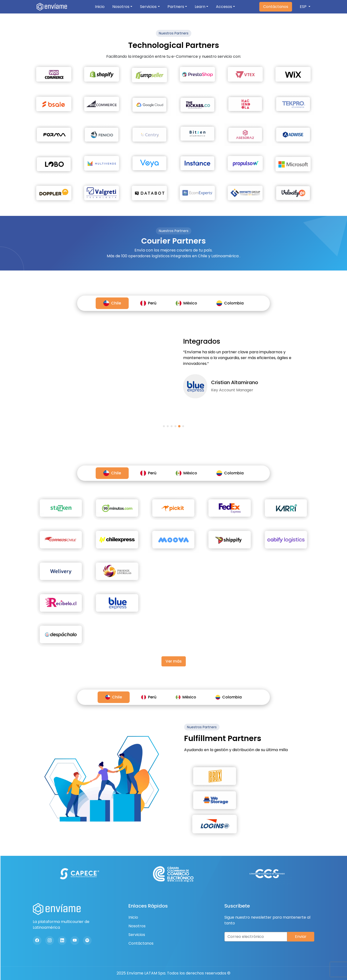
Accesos (224, 7)
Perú (148, 303)
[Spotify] (87, 941)
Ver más (174, 661)
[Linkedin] (62, 941)
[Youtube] (75, 941)
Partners (176, 7)
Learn (200, 7)
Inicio (100, 7)
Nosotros (121, 7)
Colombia (230, 303)
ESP (304, 7)
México (186, 303)
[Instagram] (50, 941)
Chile (112, 303)
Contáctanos (276, 7)
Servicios (148, 7)
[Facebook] (37, 941)
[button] (164, 426)
